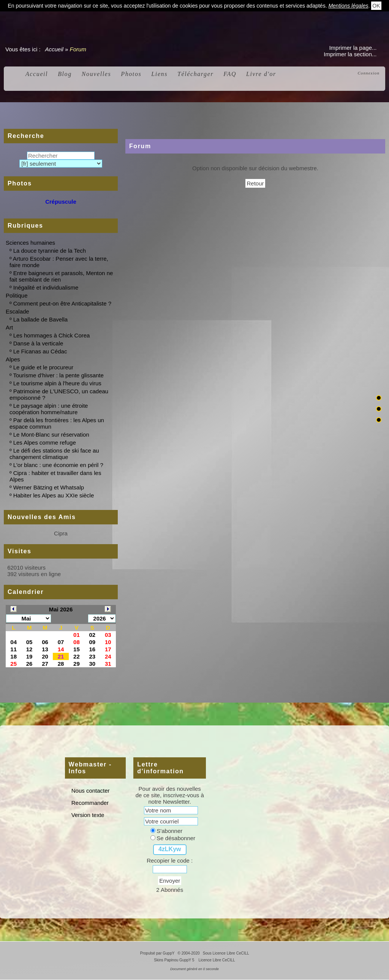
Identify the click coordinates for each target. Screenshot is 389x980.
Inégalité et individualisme (46, 287)
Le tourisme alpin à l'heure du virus (57, 383)
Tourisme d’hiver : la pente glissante (58, 375)
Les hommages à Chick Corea (52, 335)
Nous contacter (90, 791)
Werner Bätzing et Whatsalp (49, 487)
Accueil (54, 49)
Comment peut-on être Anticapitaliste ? (62, 303)
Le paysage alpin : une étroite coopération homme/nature (49, 409)
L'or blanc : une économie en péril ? (58, 465)
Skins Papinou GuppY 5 (175, 960)
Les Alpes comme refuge (45, 443)
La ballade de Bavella (40, 319)
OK (376, 6)
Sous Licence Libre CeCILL (226, 953)
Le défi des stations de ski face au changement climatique (54, 454)
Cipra (61, 533)
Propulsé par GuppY (158, 953)
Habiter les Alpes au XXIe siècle (54, 495)
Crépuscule (61, 202)
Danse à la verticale (38, 343)
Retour (255, 183)
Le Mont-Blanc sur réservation (51, 435)
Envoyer (170, 881)
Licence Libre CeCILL (216, 960)
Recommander (89, 803)
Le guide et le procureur (43, 367)
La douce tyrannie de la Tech (50, 251)
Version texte (87, 815)
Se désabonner (173, 838)
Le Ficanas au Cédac (40, 351)
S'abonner (166, 831)
